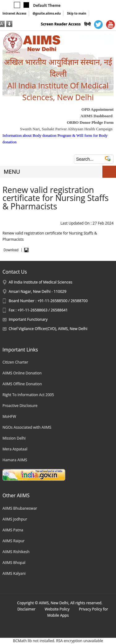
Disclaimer (26, 609)
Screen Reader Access (61, 24)
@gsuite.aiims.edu (47, 13)
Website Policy (57, 609)
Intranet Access (14, 13)
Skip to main (76, 13)
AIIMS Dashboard (97, 116)
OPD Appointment (97, 109)
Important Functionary (28, 319)
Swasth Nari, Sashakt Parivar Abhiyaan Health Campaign (66, 129)
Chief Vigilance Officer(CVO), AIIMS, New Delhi (48, 329)
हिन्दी (87, 24)
